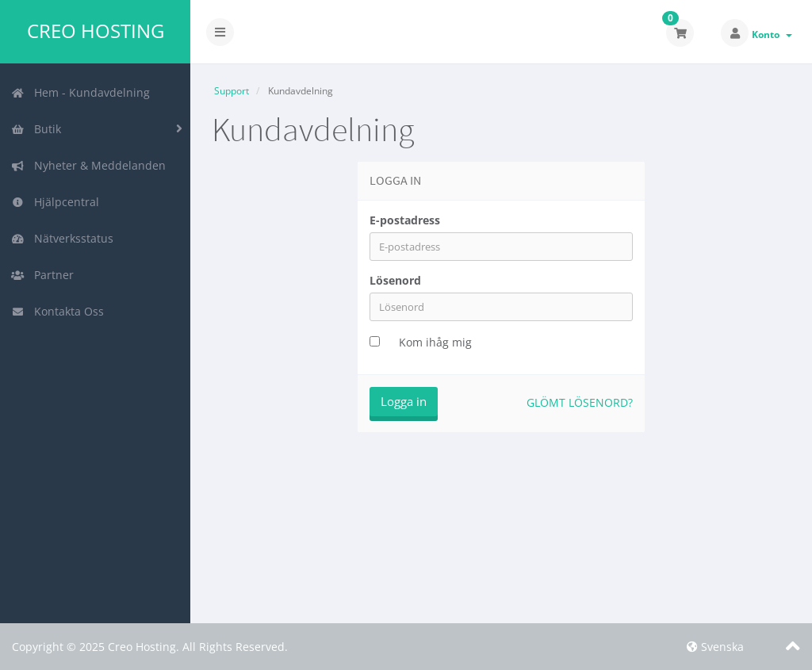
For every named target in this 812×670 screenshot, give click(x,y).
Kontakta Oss (57, 311)
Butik (36, 129)
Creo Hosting (96, 31)
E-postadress (405, 220)
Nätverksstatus (62, 238)
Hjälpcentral (55, 202)
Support (232, 91)
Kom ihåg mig (435, 342)
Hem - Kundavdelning (80, 92)
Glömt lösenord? (580, 402)
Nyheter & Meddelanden (88, 165)
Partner (42, 275)
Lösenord (395, 280)
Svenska (715, 647)
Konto (772, 34)
